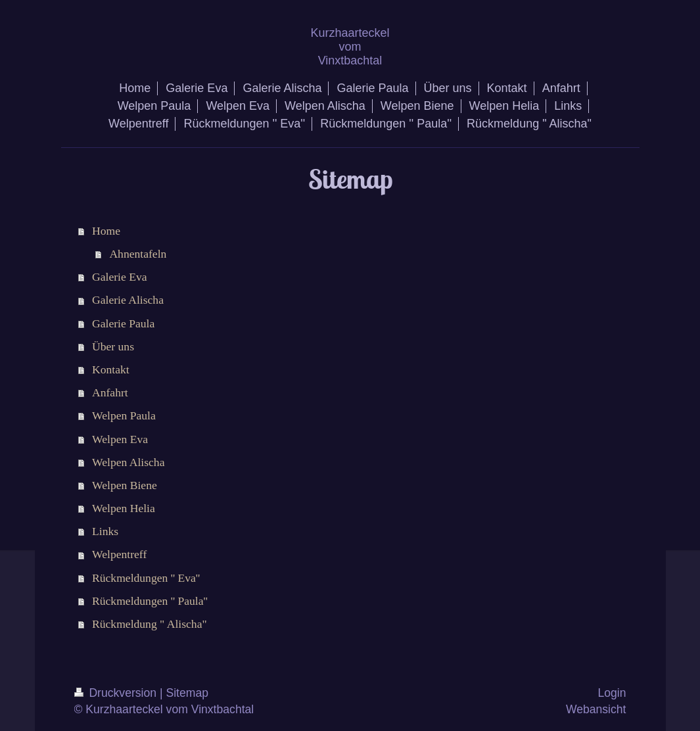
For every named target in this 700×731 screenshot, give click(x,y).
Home (106, 231)
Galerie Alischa (128, 300)
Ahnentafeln (138, 254)
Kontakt (111, 369)
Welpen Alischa (128, 462)
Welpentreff (119, 554)
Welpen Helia (124, 508)
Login (612, 693)
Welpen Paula (124, 415)
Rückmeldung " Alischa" (150, 624)
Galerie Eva (120, 277)
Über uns (113, 346)
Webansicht (596, 709)
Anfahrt (110, 392)
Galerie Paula (123, 323)
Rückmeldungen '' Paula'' (150, 601)
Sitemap (187, 693)
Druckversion (117, 693)
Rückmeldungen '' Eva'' (146, 578)
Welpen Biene (125, 485)
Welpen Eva (120, 439)
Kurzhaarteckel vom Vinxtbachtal (350, 47)
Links (105, 531)
